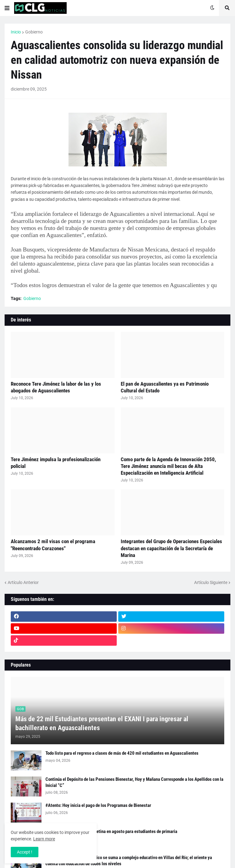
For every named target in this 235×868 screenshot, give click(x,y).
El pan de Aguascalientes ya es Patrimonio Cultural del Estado (165, 387)
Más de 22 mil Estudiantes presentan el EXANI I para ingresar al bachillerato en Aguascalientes (102, 723)
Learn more (44, 839)
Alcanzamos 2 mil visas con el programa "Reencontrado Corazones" (53, 545)
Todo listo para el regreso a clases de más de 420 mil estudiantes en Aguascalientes (122, 753)
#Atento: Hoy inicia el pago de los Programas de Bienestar (98, 805)
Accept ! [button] (25, 852)
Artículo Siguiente (211, 582)
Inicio (16, 32)
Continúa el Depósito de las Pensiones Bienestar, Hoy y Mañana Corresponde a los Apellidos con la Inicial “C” (134, 782)
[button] (7, 8)
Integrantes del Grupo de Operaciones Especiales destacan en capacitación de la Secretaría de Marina (171, 548)
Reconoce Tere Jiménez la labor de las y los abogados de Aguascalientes (56, 387)
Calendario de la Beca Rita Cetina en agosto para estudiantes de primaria (111, 831)
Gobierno (34, 32)
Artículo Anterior (23, 582)
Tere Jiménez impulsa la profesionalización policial (56, 463)
